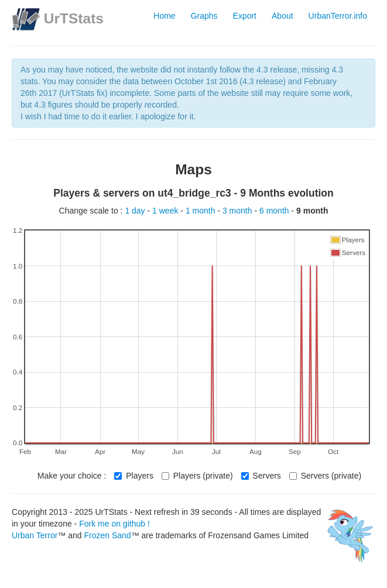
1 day (136, 211)
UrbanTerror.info (338, 16)
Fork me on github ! (114, 524)
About (282, 16)
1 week (166, 211)
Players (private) (197, 476)
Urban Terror (35, 535)
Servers (261, 476)
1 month (201, 211)
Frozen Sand (107, 535)
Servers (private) (325, 476)
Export (245, 16)
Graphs (204, 16)
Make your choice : (72, 476)
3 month (238, 211)
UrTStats (74, 18)
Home (164, 16)
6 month (275, 211)
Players (134, 476)
